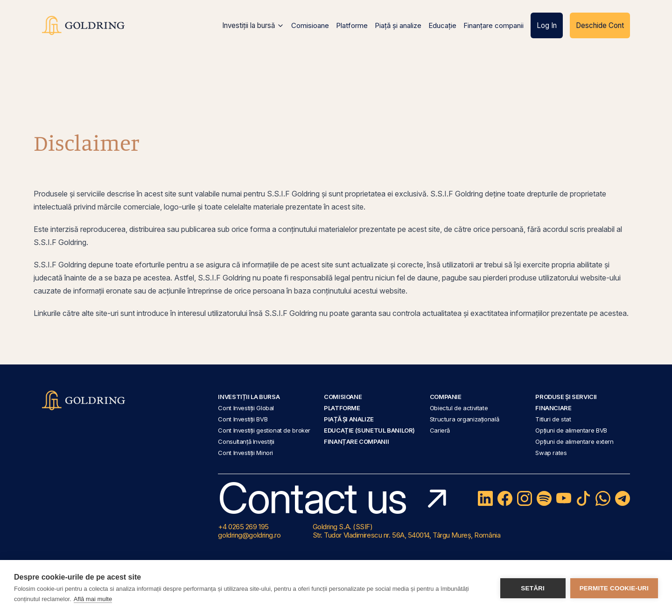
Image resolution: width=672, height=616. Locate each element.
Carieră (440, 430)
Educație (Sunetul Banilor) (369, 430)
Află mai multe (93, 599)
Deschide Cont (600, 25)
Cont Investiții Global (246, 408)
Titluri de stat (553, 419)
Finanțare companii (493, 25)
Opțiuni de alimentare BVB (571, 430)
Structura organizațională (464, 419)
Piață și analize (398, 25)
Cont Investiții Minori (245, 453)
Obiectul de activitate (459, 408)
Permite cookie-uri (614, 588)
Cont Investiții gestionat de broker (264, 430)
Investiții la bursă (253, 25)
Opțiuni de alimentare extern (574, 441)
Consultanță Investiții (246, 441)
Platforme (352, 25)
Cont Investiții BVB (243, 419)
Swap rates (551, 453)
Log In (547, 25)
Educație (442, 25)
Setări (533, 588)
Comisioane (310, 25)
